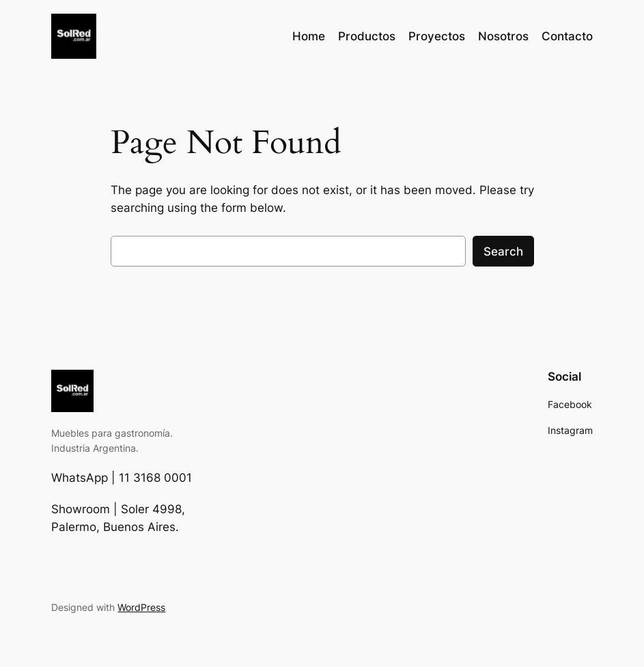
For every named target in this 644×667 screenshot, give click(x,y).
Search (503, 251)
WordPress (141, 607)
